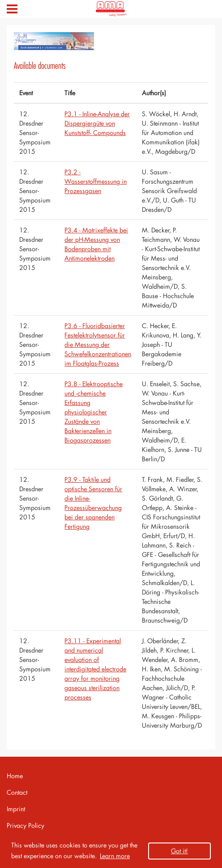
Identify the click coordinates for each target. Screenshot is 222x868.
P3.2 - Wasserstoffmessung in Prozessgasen (96, 181)
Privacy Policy (26, 825)
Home (15, 776)
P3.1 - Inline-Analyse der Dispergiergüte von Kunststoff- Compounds (97, 123)
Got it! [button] (179, 851)
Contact (17, 792)
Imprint (16, 809)
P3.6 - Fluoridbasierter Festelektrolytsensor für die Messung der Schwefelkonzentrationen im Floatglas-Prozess (98, 344)
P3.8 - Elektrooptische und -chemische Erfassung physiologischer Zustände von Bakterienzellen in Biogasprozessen (94, 412)
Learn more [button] (115, 856)
